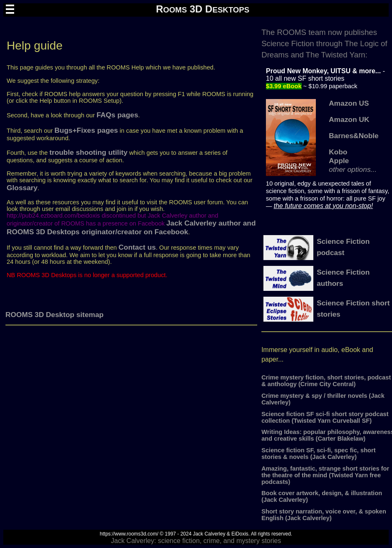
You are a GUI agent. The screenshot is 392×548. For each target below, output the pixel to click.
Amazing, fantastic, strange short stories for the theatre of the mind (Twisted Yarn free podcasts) (325, 475)
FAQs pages (117, 115)
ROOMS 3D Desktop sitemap (55, 315)
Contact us (137, 247)
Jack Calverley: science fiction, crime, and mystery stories (196, 541)
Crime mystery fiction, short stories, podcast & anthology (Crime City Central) (326, 381)
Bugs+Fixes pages (86, 130)
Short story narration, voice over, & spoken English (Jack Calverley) (324, 515)
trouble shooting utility (89, 152)
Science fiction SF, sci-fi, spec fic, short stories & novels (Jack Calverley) (318, 454)
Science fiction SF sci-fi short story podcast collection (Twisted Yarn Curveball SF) (325, 417)
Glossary (22, 188)
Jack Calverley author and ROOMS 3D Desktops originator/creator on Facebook (131, 227)
